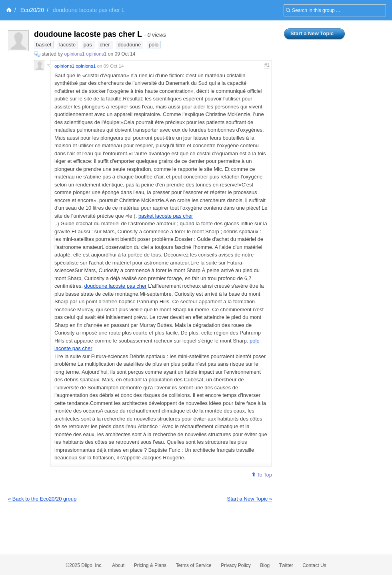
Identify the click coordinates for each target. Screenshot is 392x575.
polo (154, 45)
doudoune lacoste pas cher (115, 286)
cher (105, 45)
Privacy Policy (236, 565)
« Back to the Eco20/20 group (42, 499)
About (118, 565)
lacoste (67, 45)
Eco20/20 (32, 10)
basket (44, 45)
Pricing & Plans (150, 565)
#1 (267, 65)
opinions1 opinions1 (85, 54)
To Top (262, 475)
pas (88, 45)
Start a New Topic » (250, 499)
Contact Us (314, 565)
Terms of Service (193, 565)
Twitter (286, 565)
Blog (265, 565)
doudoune (129, 45)
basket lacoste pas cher (166, 216)
